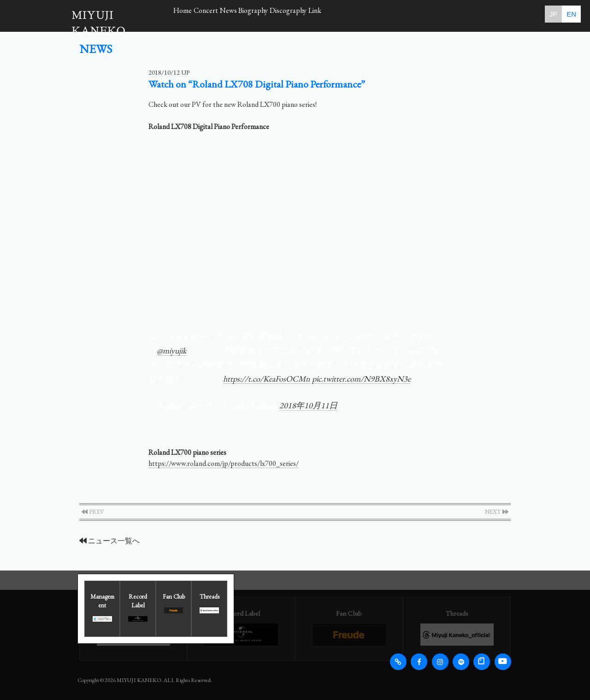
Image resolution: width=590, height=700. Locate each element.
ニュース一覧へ (109, 541)
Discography (347, 14)
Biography (299, 14)
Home (189, 14)
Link (386, 14)
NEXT (497, 512)
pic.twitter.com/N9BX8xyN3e (361, 379)
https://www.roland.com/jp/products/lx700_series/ (224, 463)
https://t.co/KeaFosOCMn (267, 379)
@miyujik (171, 350)
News (261, 14)
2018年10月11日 (308, 405)
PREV (93, 512)
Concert (225, 14)
